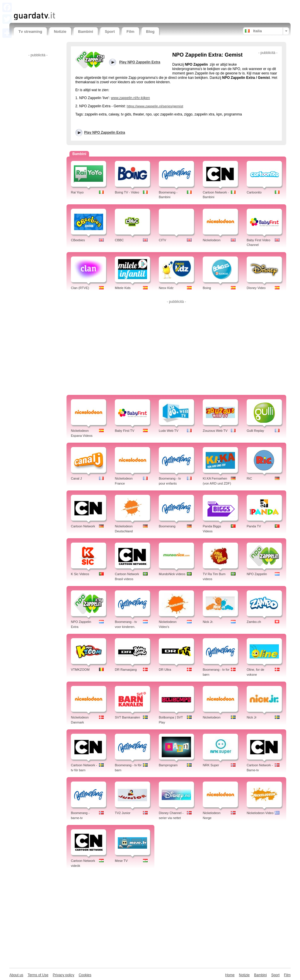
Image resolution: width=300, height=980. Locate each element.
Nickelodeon (212, 240)
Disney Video (256, 288)
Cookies (85, 975)
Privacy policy (63, 975)
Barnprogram (168, 765)
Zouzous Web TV (215, 431)
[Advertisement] (82, 5)
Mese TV (121, 861)
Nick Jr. (208, 622)
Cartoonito (254, 192)
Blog (150, 32)
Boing (207, 288)
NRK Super (211, 765)
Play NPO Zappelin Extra (105, 133)
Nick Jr (252, 717)
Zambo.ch (254, 622)
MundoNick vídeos (172, 574)
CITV (162, 240)
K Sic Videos (80, 574)
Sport (110, 32)
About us (16, 975)
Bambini (86, 32)
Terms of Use (38, 975)
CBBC (119, 240)
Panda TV (254, 526)
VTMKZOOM (80, 670)
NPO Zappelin (257, 574)
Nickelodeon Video (260, 813)
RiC (249, 478)
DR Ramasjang (126, 670)
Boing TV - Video (127, 192)
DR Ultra (165, 670)
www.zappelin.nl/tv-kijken (130, 98)
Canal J (76, 478)
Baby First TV (125, 431)
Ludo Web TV (169, 431)
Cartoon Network (83, 526)
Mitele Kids (123, 288)
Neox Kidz (166, 288)
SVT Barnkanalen (127, 717)
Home (230, 975)
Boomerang (167, 526)
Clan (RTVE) (80, 288)
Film (131, 32)
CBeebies (78, 240)
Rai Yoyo (77, 192)
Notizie (60, 32)
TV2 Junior (123, 813)
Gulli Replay (255, 431)
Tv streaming (30, 32)
